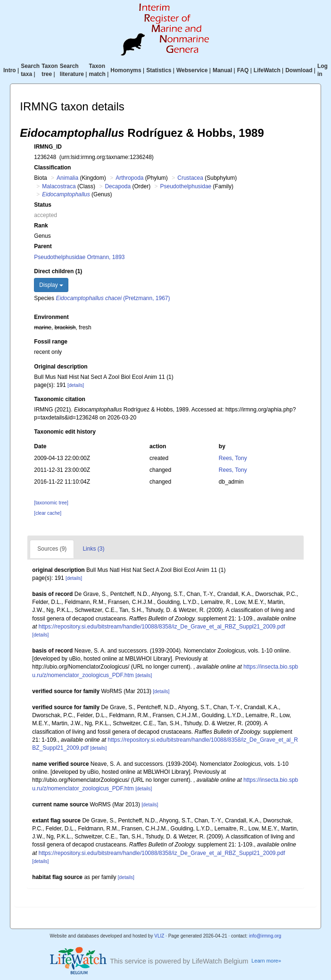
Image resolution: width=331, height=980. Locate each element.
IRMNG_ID (48, 147)
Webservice (192, 70)
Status (43, 205)
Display (51, 285)
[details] (76, 385)
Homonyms (126, 70)
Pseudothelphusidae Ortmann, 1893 (79, 257)
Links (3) (93, 549)
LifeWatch (267, 70)
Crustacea (190, 178)
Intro (10, 70)
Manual (222, 70)
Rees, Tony (233, 458)
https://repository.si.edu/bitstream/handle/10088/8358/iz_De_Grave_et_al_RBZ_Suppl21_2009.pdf (162, 627)
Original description (61, 367)
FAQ (243, 70)
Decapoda (118, 186)
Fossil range (51, 342)
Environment (51, 317)
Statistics (159, 70)
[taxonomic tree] (51, 503)
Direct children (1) (58, 271)
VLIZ (159, 936)
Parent (43, 246)
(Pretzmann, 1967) (113, 298)
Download (299, 70)
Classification (52, 168)
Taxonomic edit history (65, 432)
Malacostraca (59, 186)
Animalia (67, 178)
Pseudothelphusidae (186, 186)
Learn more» (266, 961)
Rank (41, 226)
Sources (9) (52, 549)
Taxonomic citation (59, 399)
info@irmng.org (265, 936)
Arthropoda (129, 178)
